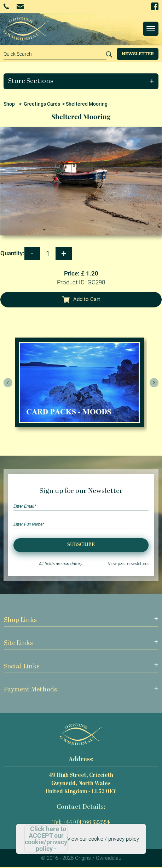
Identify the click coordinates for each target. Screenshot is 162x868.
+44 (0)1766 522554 (6, 6)
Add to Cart (81, 299)
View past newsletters (128, 564)
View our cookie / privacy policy (103, 839)
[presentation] (8, 383)
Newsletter (138, 54)
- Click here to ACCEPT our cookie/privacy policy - (46, 839)
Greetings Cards (42, 104)
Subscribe (81, 545)
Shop (9, 104)
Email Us (20, 6)
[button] (81, 81)
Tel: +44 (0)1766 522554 (81, 823)
